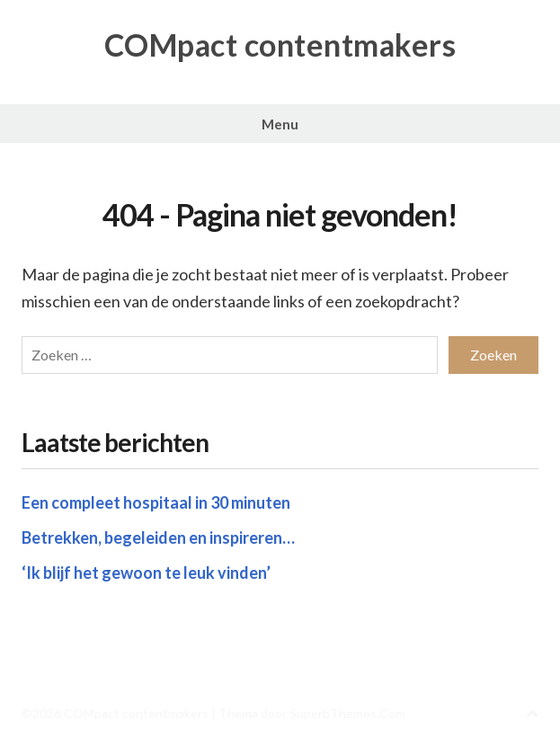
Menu (280, 124)
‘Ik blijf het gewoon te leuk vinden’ (146, 573)
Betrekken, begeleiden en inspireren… (158, 537)
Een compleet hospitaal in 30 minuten (156, 502)
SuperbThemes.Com (347, 713)
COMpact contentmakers (280, 45)
